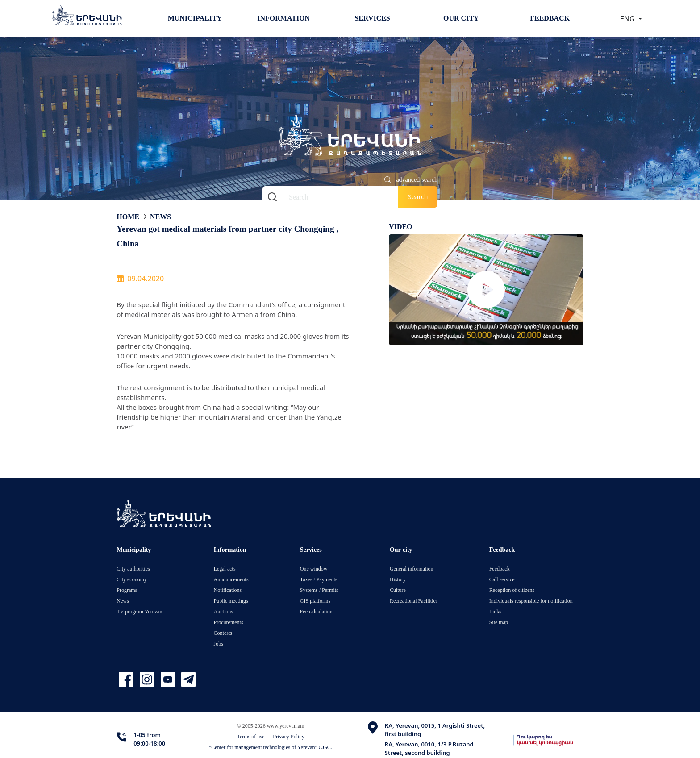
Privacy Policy (288, 736)
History (398, 579)
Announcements (231, 579)
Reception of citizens (512, 590)
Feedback (550, 18)
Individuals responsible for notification (531, 601)
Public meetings (231, 601)
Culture (398, 590)
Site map (499, 622)
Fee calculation (316, 611)
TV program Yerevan (139, 611)
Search (418, 197)
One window (314, 568)
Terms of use (251, 736)
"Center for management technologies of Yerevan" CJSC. (271, 747)
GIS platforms (315, 601)
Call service (502, 579)
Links (495, 611)
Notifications (228, 590)
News (160, 217)
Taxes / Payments (319, 579)
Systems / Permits (319, 590)
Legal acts (225, 568)
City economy (132, 579)
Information (283, 18)
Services (372, 18)
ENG (628, 19)
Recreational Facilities (414, 601)
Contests (223, 633)
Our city (461, 18)
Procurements (229, 622)
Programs (127, 590)
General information (412, 568)
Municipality (195, 18)
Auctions (223, 611)
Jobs (219, 643)
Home (128, 217)
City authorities (133, 568)
